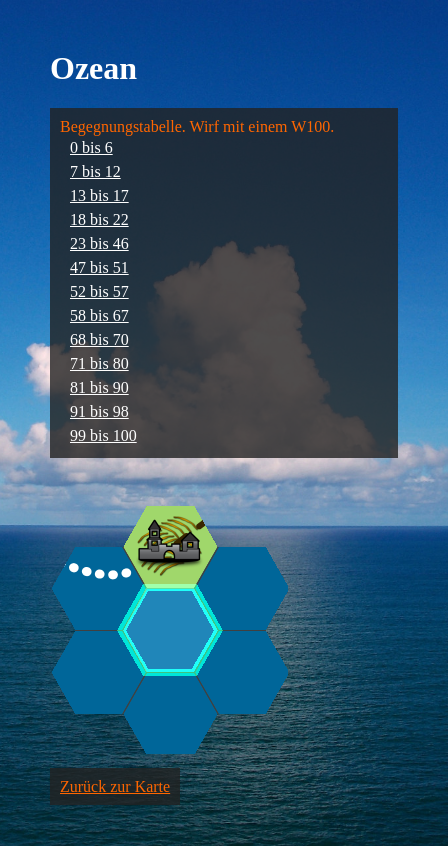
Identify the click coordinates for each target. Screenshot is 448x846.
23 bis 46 (99, 243)
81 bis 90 (99, 387)
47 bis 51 (99, 267)
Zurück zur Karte (115, 786)
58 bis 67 (99, 315)
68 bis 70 (99, 339)
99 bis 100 (103, 435)
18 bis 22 (99, 219)
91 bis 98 (99, 411)
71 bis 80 (99, 363)
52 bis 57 (99, 291)
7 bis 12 (95, 171)
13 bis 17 (99, 195)
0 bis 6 (91, 147)
